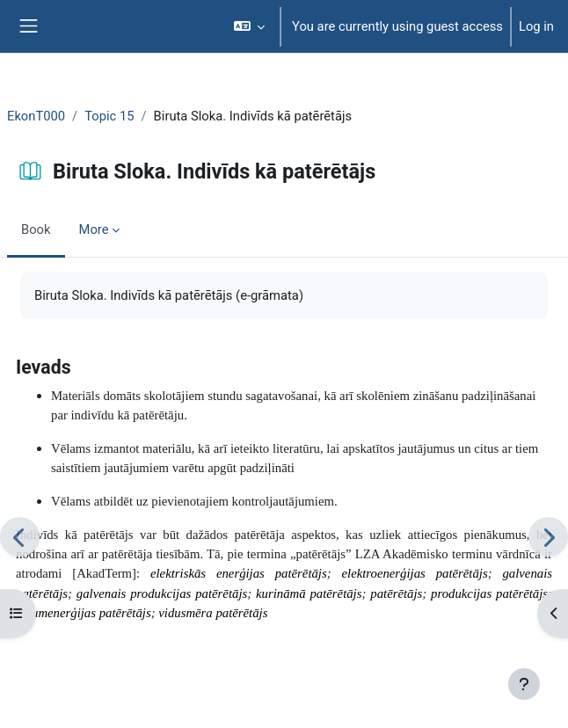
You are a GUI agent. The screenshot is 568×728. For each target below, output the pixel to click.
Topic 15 (109, 116)
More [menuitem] (94, 229)
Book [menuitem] (36, 229)
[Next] (548, 537)
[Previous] (20, 537)
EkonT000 (36, 116)
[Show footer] (524, 684)
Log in (536, 26)
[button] (249, 26)
